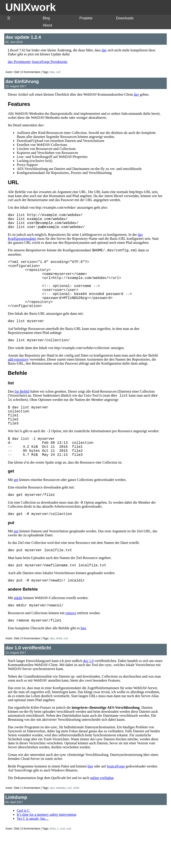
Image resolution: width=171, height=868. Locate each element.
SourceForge (116, 800)
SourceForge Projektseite (50, 62)
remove (71, 646)
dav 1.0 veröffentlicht (28, 681)
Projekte (86, 18)
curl (58, 72)
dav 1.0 (88, 695)
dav (104, 50)
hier (83, 662)
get (16, 507)
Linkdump (16, 831)
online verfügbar (102, 812)
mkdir (18, 630)
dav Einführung (22, 81)
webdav (61, 822)
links (53, 862)
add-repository (18, 376)
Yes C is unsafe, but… (33, 852)
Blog (46, 18)
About (47, 25)
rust (69, 862)
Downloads (125, 18)
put (16, 560)
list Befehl (22, 408)
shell (59, 672)
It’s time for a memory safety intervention (46, 848)
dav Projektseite (19, 62)
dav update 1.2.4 (23, 37)
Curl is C (23, 844)
